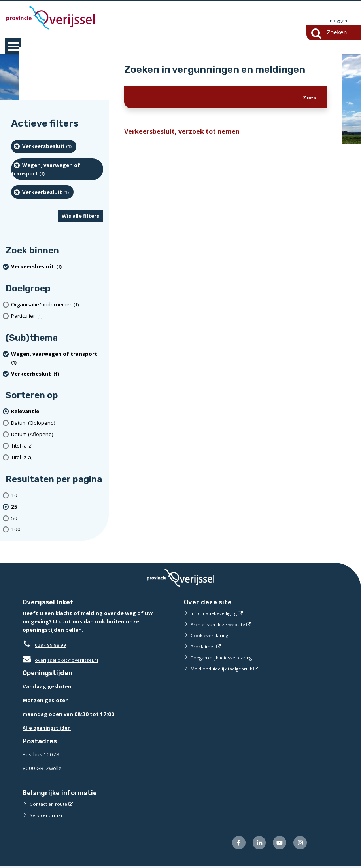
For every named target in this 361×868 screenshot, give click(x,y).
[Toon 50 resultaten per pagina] (57, 519)
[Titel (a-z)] (57, 446)
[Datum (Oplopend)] (57, 423)
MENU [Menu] (13, 47)
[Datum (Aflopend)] (57, 435)
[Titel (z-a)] (57, 458)
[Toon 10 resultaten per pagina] (57, 496)
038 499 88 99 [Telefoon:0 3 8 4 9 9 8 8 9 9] (52, 645)
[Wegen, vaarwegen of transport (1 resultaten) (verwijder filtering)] (57, 170)
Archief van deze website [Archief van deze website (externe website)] (221, 625)
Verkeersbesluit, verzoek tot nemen (187, 133)
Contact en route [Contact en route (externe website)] (50, 804)
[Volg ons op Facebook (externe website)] (232, 844)
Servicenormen (48, 815)
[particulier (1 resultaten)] (57, 316)
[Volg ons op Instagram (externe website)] (299, 844)
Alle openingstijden (49, 728)
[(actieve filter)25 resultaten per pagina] (57, 507)
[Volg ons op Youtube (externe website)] (277, 844)
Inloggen (337, 21)
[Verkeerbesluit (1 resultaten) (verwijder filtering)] (42, 192)
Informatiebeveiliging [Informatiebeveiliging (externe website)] (216, 613)
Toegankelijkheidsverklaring (225, 658)
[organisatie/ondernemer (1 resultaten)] (57, 305)
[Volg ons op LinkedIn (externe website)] (254, 844)
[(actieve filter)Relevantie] (57, 412)
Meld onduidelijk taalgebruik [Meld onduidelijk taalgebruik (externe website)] (225, 669)
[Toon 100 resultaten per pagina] (57, 530)
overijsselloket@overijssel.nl (63, 660)
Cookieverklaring (211, 636)
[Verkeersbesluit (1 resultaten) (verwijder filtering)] (44, 147)
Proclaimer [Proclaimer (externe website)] (203, 647)
